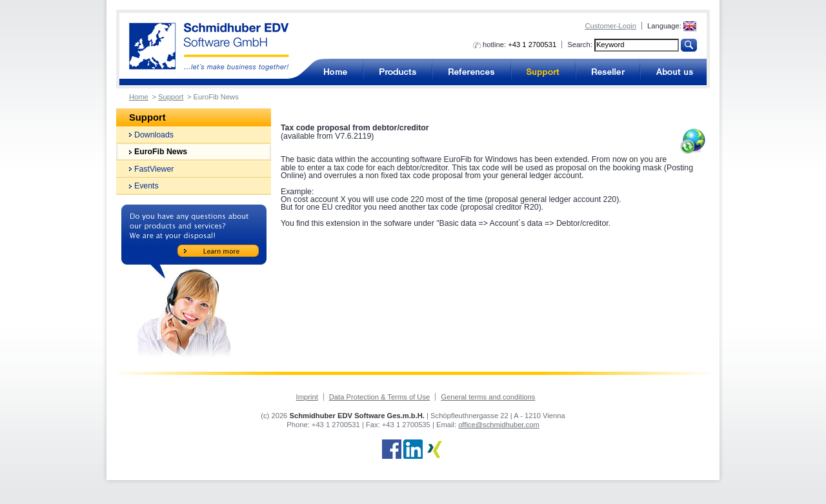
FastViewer (154, 169)
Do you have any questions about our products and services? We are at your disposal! (194, 281)
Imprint (307, 397)
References (472, 72)
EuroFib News (161, 152)
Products (398, 72)
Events (146, 186)
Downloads (154, 135)
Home (139, 97)
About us (673, 72)
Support (543, 72)
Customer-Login (610, 26)
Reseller (608, 72)
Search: (580, 45)
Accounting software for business (335, 72)
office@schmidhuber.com (499, 425)
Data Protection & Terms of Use (379, 397)
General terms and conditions (488, 397)
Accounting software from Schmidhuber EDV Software (209, 47)
